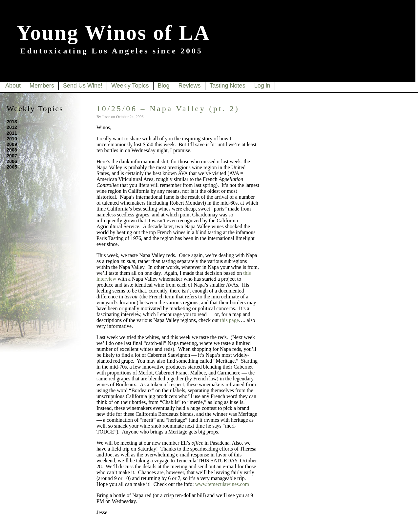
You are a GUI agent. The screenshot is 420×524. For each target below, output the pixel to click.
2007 (12, 156)
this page (230, 320)
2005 (12, 167)
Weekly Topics (130, 86)
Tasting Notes (228, 86)
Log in (262, 86)
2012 (12, 127)
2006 (12, 161)
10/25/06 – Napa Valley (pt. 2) (168, 109)
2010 (12, 139)
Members (42, 86)
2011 (12, 133)
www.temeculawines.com (222, 484)
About (13, 86)
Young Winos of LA (113, 33)
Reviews (190, 86)
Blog (164, 86)
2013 (12, 122)
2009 (12, 144)
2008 (12, 150)
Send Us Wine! (83, 86)
